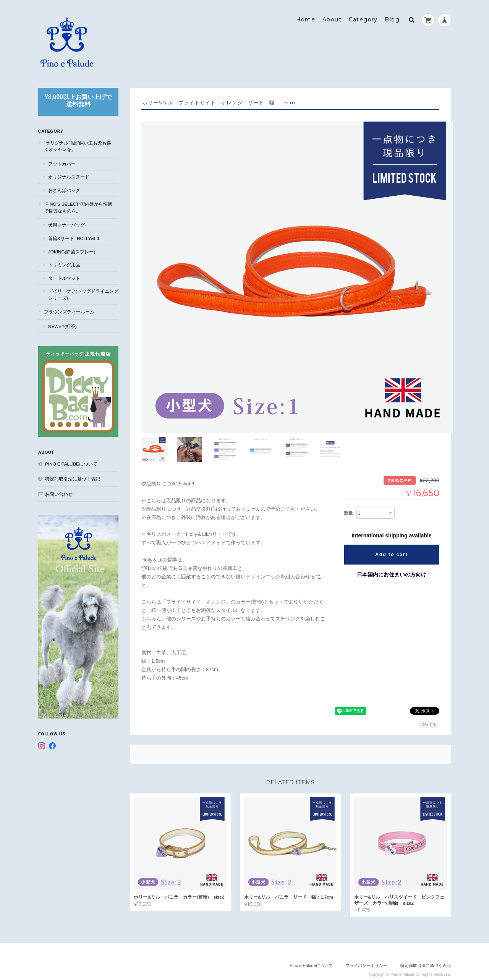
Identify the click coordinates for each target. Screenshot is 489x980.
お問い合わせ (59, 492)
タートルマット (64, 276)
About (332, 18)
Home (306, 18)
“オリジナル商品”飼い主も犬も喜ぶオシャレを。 (78, 144)
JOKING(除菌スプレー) (72, 250)
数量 (348, 497)
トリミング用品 (64, 263)
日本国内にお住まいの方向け (392, 558)
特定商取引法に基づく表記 (73, 477)
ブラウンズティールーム (69, 310)
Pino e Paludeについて (71, 462)
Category (363, 18)
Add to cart (391, 539)
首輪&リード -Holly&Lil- (75, 236)
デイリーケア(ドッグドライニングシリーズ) (83, 293)
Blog (392, 18)
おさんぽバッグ (64, 188)
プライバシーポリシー (366, 950)
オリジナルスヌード (69, 175)
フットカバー (62, 162)
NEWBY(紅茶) (62, 324)
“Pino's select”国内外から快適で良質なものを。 (78, 206)
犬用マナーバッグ (66, 223)
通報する (429, 709)
